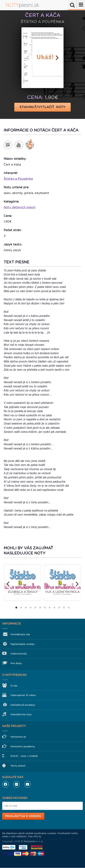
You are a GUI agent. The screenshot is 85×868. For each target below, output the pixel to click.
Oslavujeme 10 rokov (23, 695)
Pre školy (16, 663)
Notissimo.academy (23, 746)
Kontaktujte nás (20, 634)
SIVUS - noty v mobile (24, 756)
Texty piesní (18, 766)
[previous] (28, 58)
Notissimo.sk (18, 737)
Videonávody (19, 654)
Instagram (16, 784)
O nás (14, 686)
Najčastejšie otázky (23, 644)
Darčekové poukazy (23, 705)
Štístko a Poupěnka (18, 179)
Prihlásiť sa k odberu (23, 816)
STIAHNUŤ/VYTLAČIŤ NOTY (43, 107)
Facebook (5, 784)
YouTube (27, 784)
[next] (57, 58)
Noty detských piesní (20, 207)
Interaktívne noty (21, 714)
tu (40, 836)
